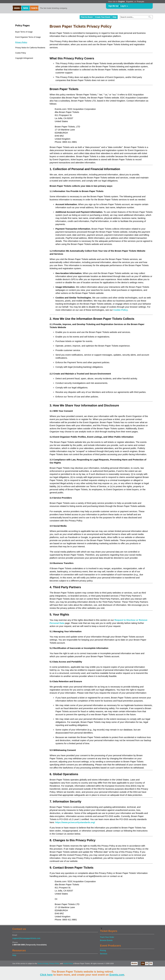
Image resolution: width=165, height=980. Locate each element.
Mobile (134, 963)
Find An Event (87, 17)
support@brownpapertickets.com (26, 938)
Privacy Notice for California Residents (30, 48)
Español (130, 2)
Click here (46, 975)
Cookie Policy (21, 53)
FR (151, 963)
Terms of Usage (43, 964)
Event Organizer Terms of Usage (28, 37)
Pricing (103, 950)
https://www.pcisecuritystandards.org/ (75, 822)
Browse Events (106, 940)
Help (114, 17)
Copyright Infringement (24, 58)
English (122, 2)
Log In (123, 6)
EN (143, 963)
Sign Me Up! (113, 6)
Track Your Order (107, 937)
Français (141, 2)
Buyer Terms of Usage (24, 32)
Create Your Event (103, 17)
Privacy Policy (21, 42)
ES (147, 963)
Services (104, 954)
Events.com (117, 975)
